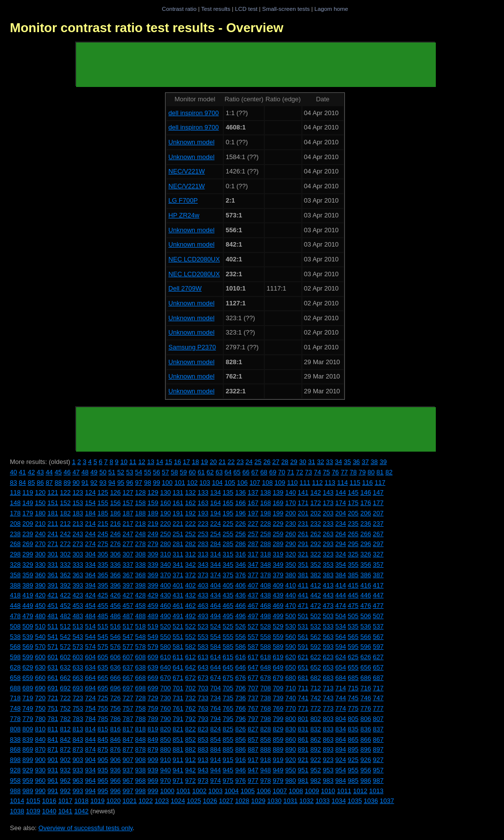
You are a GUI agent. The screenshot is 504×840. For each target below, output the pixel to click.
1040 (49, 811)
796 (241, 719)
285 (228, 544)
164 (215, 503)
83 (13, 483)
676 (241, 678)
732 (191, 698)
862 (316, 739)
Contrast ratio (179, 9)
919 (278, 760)
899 (28, 760)
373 (203, 575)
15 (168, 462)
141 (303, 492)
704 (215, 688)
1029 (258, 801)
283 (203, 544)
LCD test (246, 9)
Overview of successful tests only (86, 828)
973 (203, 780)
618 (266, 657)
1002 (199, 791)
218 (140, 524)
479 (28, 616)
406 (241, 585)
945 (228, 770)
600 (41, 657)
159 (153, 503)
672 (191, 678)
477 (378, 606)
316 (241, 554)
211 (53, 524)
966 (116, 780)
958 (15, 780)
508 (15, 626)
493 (203, 616)
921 (303, 760)
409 (278, 585)
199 (278, 513)
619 (278, 657)
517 (128, 626)
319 (278, 554)
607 (128, 657)
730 (166, 698)
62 (210, 472)
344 (215, 565)
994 (90, 791)
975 (228, 780)
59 (183, 472)
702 (191, 688)
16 (177, 462)
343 (203, 565)
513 (78, 626)
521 (178, 626)
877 (128, 749)
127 (128, 492)
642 (191, 667)
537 (378, 626)
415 (353, 585)
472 (316, 606)
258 (266, 534)
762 (191, 708)
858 (266, 739)
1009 (312, 791)
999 (153, 791)
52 (121, 472)
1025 (194, 801)
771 (303, 708)
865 (353, 739)
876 (116, 749)
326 (366, 554)
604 (90, 657)
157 (128, 503)
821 (178, 729)
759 (153, 708)
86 (40, 483)
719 (28, 698)
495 (228, 616)
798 (266, 719)
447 (378, 595)
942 (191, 770)
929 (28, 770)
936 (116, 770)
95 (121, 483)
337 (128, 565)
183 (78, 513)
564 (341, 637)
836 (366, 729)
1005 (248, 791)
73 (308, 472)
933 (78, 770)
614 (215, 657)
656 (366, 667)
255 (228, 534)
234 (341, 524)
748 (15, 708)
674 (215, 678)
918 (266, 760)
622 (316, 657)
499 (278, 616)
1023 (162, 801)
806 (366, 719)
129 (153, 492)
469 (278, 606)
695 (103, 688)
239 (28, 534)
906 (116, 760)
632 (65, 667)
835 (353, 729)
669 (153, 678)
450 (41, 606)
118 (15, 492)
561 (303, 637)
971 (178, 780)
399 (153, 585)
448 (15, 606)
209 (28, 524)
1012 (360, 791)
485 (103, 616)
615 (228, 657)
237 (378, 524)
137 (253, 492)
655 (353, 667)
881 (178, 749)
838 (15, 739)
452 (65, 606)
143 (328, 492)
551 (178, 637)
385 (353, 575)
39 (383, 462)
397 (128, 585)
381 (303, 575)
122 (65, 492)
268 (15, 544)
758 (140, 708)
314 (215, 554)
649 (278, 667)
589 (278, 647)
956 (366, 770)
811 (53, 729)
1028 (242, 801)
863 (328, 739)
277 (128, 544)
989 (28, 791)
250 (166, 534)
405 (228, 585)
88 (58, 483)
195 (228, 513)
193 (203, 513)
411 (303, 585)
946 (241, 770)
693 (78, 688)
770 (291, 708)
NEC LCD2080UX (194, 259)
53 (129, 472)
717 (378, 688)
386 (366, 575)
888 (266, 749)
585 (228, 647)
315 (228, 554)
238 (15, 534)
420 (41, 595)
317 (253, 554)
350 (291, 565)
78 (353, 472)
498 (266, 616)
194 (215, 513)
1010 (328, 791)
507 (378, 616)
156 (116, 503)
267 (378, 534)
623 (328, 657)
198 (266, 513)
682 (316, 678)
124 (90, 492)
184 (90, 513)
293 (328, 544)
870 (41, 749)
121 (53, 492)
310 (166, 554)
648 (266, 667)
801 (303, 719)
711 (303, 688)
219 (153, 524)
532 (316, 626)
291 (303, 544)
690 (41, 688)
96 (129, 483)
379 (278, 575)
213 (78, 524)
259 (278, 534)
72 (299, 472)
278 (140, 544)
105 (230, 483)
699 (153, 688)
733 (203, 698)
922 (316, 760)
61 (201, 472)
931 (53, 770)
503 (328, 616)
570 (41, 647)
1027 (226, 801)
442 (316, 595)
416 (366, 585)
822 (191, 729)
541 (53, 637)
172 (316, 503)
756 (116, 708)
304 (90, 554)
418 (15, 595)
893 (328, 749)
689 (28, 688)
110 (293, 483)
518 (140, 626)
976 (241, 780)
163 (203, 503)
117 (380, 483)
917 (253, 760)
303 (78, 554)
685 (353, 678)
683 (328, 678)
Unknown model (191, 142)
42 (31, 472)
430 (166, 595)
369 (153, 575)
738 (266, 698)
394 (90, 585)
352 (316, 565)
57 (166, 472)
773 (328, 708)
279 (153, 544)
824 (215, 729)
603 (78, 657)
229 (278, 524)
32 (321, 462)
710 (291, 688)
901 (53, 760)
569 (28, 647)
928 (15, 770)
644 (215, 667)
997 (128, 791)
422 (65, 595)
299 (28, 554)
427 (128, 595)
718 (15, 698)
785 (103, 719)
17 (186, 462)
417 (378, 585)
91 (85, 483)
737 (253, 698)
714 (341, 688)
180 (41, 513)
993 (78, 791)
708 (266, 688)
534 (341, 626)
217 (128, 524)
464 (215, 606)
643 (203, 667)
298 (15, 554)
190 (166, 513)
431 (178, 595)
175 (353, 503)
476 (366, 606)
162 (191, 503)
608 (140, 657)
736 (241, 698)
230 (291, 524)
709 (278, 688)
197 (253, 513)
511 (53, 626)
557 (253, 637)
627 (378, 657)
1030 (274, 801)
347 (253, 565)
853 (203, 739)
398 (140, 585)
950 (291, 770)
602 (65, 657)
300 (41, 554)
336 (116, 565)
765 (228, 708)
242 (65, 534)
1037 (387, 801)
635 (103, 667)
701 (178, 688)
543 (78, 637)
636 (116, 667)
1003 (216, 791)
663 (78, 678)
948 (266, 770)
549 (153, 637)
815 (103, 729)
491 (178, 616)
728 (140, 698)
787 (128, 719)
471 (303, 606)
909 (153, 760)
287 (253, 544)
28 (285, 462)
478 (15, 616)
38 (374, 462)
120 (41, 492)
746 (366, 698)
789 (153, 719)
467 (253, 606)
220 (166, 524)
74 (317, 472)
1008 (296, 791)
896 (366, 749)
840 (41, 739)
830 (291, 729)
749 (28, 708)
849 (153, 739)
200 (291, 513)
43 (40, 472)
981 (303, 780)
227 (253, 524)
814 (90, 729)
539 (28, 637)
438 (266, 595)
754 (90, 708)
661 (53, 678)
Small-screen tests (286, 9)
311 (178, 554)
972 (191, 780)
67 (255, 472)
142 (316, 492)
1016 (49, 801)
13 (151, 462)
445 (353, 595)
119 (28, 492)
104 (217, 483)
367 (128, 575)
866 (366, 739)
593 (328, 647)
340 (166, 565)
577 (128, 647)
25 (258, 462)
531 (303, 626)
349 (278, 565)
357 (378, 565)
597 (378, 647)
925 (353, 760)
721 (53, 698)
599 (28, 657)
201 (303, 513)
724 (90, 698)
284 (215, 544)
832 (316, 729)
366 (116, 575)
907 (128, 760)
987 (378, 780)
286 (241, 544)
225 (228, 524)
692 (65, 688)
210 (41, 524)
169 (278, 503)
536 (366, 626)
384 (341, 575)
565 (353, 637)
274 (90, 544)
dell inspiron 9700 (194, 113)
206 (366, 513)
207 (378, 513)
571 (53, 647)
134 (215, 492)
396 (116, 585)
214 (90, 524)
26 (267, 462)
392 (65, 585)
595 (353, 647)
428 (140, 595)
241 (53, 534)
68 (264, 472)
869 (28, 749)
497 (253, 616)
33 (330, 462)
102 (192, 483)
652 (316, 667)
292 (316, 544)
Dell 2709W (185, 288)
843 (78, 739)
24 (249, 462)
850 (166, 739)
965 (103, 780)
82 (389, 472)
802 (316, 719)
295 (353, 544)
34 (338, 462)
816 (116, 729)
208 (15, 524)
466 (241, 606)
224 (215, 524)
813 (78, 729)
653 (328, 667)
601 (53, 657)
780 (41, 719)
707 (253, 688)
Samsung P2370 (192, 347)
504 (341, 616)
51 (112, 472)
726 (116, 698)
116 (368, 483)
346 (241, 565)
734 (215, 698)
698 (140, 688)
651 (303, 667)
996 (116, 791)
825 (228, 729)
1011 (344, 791)
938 (140, 770)
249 (153, 534)
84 (22, 483)
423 (78, 595)
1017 (65, 801)
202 (316, 513)
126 (116, 492)
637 (128, 667)
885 (228, 749)
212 (65, 524)
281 (178, 544)
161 (178, 503)
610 (166, 657)
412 (316, 585)
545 (103, 637)
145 (353, 492)
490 (166, 616)
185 (103, 513)
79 (362, 472)
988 (15, 791)
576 (116, 647)
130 (166, 492)
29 (294, 462)
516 (116, 626)
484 (90, 616)
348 (266, 565)
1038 (17, 811)
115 (355, 483)
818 (140, 729)
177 (378, 503)
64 (228, 472)
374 (215, 575)
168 (266, 503)
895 (353, 749)
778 (15, 719)
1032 (307, 801)
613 (203, 657)
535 (353, 626)
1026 (210, 801)
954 (341, 770)
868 (15, 749)
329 (28, 565)
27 (276, 462)
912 (191, 760)
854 (215, 739)
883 (203, 749)
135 (228, 492)
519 (153, 626)
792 (191, 719)
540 (41, 637)
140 (291, 492)
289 (278, 544)
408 (266, 585)
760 (166, 708)
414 (341, 585)
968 (140, 780)
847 (128, 739)
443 (328, 595)
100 (168, 483)
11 (133, 462)
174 (341, 503)
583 (203, 647)
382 (316, 575)
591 (303, 647)
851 (178, 739)
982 (316, 780)
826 (241, 729)
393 (78, 585)
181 (53, 513)
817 (128, 729)
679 (278, 678)
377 (253, 575)
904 (90, 760)
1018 (81, 801)
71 (291, 472)
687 (378, 678)
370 (166, 575)
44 (49, 472)
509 (28, 626)
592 (316, 647)
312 (191, 554)
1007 (280, 791)
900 (41, 760)
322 (316, 554)
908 (140, 760)
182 (65, 513)
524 (215, 626)
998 (140, 791)
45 (58, 472)
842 (65, 739)
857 (253, 739)
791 (178, 719)
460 (166, 606)
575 (103, 647)
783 (78, 719)
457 (128, 606)
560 (291, 637)
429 (153, 595)
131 (178, 492)
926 (366, 760)
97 (138, 483)
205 (353, 513)
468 (266, 606)
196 (241, 513)
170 (291, 503)
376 (241, 575)
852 (191, 739)
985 (353, 780)
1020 (113, 801)
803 (328, 719)
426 (116, 595)
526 (241, 626)
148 (15, 503)
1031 (290, 801)
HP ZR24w (184, 215)
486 (116, 616)
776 (366, 708)
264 (341, 534)
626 (366, 657)
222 (191, 524)
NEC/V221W (187, 171)
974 (215, 780)
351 (303, 565)
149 (28, 503)
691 (53, 688)
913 (203, 760)
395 (103, 585)
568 (15, 647)
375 (228, 575)
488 (140, 616)
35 (347, 462)
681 (303, 678)
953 (328, 770)
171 (303, 503)
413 (328, 585)
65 (237, 472)
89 (67, 483)
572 (65, 647)
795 (228, 719)
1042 (81, 811)
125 (103, 492)
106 (243, 483)
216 (116, 524)
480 (41, 616)
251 (178, 534)
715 (353, 688)
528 (266, 626)
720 (41, 698)
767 (253, 708)
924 (341, 760)
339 (153, 565)
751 (53, 708)
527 (253, 626)
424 (90, 595)
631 (53, 667)
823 (203, 729)
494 (215, 616)
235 (353, 524)
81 (380, 472)
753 (78, 708)
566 (366, 637)
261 (303, 534)
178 (15, 513)
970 (166, 780)
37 (365, 462)
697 (128, 688)
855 (228, 739)
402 (191, 585)
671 (178, 678)
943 (203, 770)
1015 (33, 801)
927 (378, 760)
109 (280, 483)
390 (41, 585)
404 (215, 585)
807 (378, 719)
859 (278, 739)
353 (328, 565)
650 (291, 667)
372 (191, 575)
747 (378, 698)
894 (341, 749)
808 (15, 729)
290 (291, 544)
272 (65, 544)
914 (215, 760)
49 (94, 472)
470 (291, 606)
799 (278, 719)
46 (67, 472)
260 (291, 534)
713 (328, 688)
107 (255, 483)
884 (215, 749)
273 (78, 544)
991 (53, 791)
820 (166, 729)
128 (140, 492)
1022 (146, 801)
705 (228, 688)
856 (241, 739)
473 (328, 606)
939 (153, 770)
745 (353, 698)
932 (65, 770)
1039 (33, 811)
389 (28, 585)
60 (192, 472)
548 (140, 637)
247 (128, 534)
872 (65, 749)
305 (103, 554)
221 (178, 524)
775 (353, 708)
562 (316, 637)
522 (191, 626)
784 (90, 719)
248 (140, 534)
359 (28, 575)
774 (341, 708)
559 (278, 637)
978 (266, 780)
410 (291, 585)
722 (65, 698)
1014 (17, 801)
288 (266, 544)
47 (76, 472)
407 (253, 585)
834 (341, 729)
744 (341, 698)
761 (178, 708)
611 (178, 657)
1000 (167, 791)
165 (228, 503)
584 (215, 647)
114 (342, 483)
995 (103, 791)
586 (241, 647)
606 (116, 657)
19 (204, 462)
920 (291, 760)
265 (353, 534)
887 (253, 749)
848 (140, 739)
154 (90, 503)
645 (228, 667)
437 (253, 595)
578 (140, 647)
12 (142, 462)
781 (53, 719)
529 (278, 626)
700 (166, 688)
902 (65, 760)
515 (103, 626)
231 (303, 524)
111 (305, 483)
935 (103, 770)
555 (228, 637)
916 (241, 760)
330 (41, 565)
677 (253, 678)
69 (273, 472)
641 (178, 667)
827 (253, 729)
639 (153, 667)
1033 (322, 801)
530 (291, 626)
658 (15, 678)
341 (178, 565)
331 (53, 565)
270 (41, 544)
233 (328, 524)
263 (328, 534)
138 (266, 492)
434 (215, 595)
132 (191, 492)
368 (140, 575)
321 (303, 554)
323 (328, 554)
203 (328, 513)
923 (328, 760)
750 (41, 708)
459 (153, 606)
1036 (371, 801)
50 (103, 472)
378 (266, 575)
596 (366, 647)
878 (140, 749)
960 (41, 780)
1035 (355, 801)
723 (78, 698)
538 (15, 637)
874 (90, 749)
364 (90, 575)
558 (266, 637)
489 (153, 616)
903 (78, 760)
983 (328, 780)
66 (246, 472)
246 (116, 534)
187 (128, 513)
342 (191, 565)
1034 (339, 801)
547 (128, 637)
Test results (216, 9)
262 (316, 534)
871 (53, 749)
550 (166, 637)
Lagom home (331, 9)
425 (103, 595)
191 (178, 513)
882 (191, 749)
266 (366, 534)
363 (78, 575)
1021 (130, 801)
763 (203, 708)
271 (53, 544)
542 (65, 637)
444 (341, 595)
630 (41, 667)
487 (128, 616)
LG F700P (183, 200)
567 (378, 637)
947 (253, 770)
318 (266, 554)
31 (311, 462)
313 (203, 554)
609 (153, 657)
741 (303, 698)
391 (53, 585)
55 (147, 472)
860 (291, 739)
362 (65, 575)
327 (378, 554)
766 (241, 708)
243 (78, 534)
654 (341, 667)
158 (140, 503)
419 (28, 595)
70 (282, 472)
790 (166, 719)
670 (166, 678)
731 (178, 698)
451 (53, 606)
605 (103, 657)
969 (153, 780)
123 (78, 492)
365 (103, 575)
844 (90, 739)
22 (231, 462)
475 (353, 606)
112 (318, 483)
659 (28, 678)
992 (65, 791)
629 (28, 667)
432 (191, 595)
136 (241, 492)
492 (191, 616)
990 (41, 791)
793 (203, 719)
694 (90, 688)
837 (378, 729)
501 (303, 616)
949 (278, 770)
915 (228, 760)
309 (153, 554)
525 (228, 626)
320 (291, 554)
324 (341, 554)
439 (278, 595)
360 (41, 575)
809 (28, 729)
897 (378, 749)
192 (191, 513)
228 (266, 524)
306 (116, 554)
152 (65, 503)
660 (41, 678)
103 (205, 483)
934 (90, 770)
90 (76, 483)
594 (341, 647)
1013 (376, 791)
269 (28, 544)
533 (328, 626)
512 (65, 626)
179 (28, 513)
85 (31, 483)
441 (303, 595)
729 (153, 698)
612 (191, 657)
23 (240, 462)
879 (153, 749)
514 (90, 626)
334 (90, 565)
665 (103, 678)
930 (41, 770)
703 (203, 688)
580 (166, 647)
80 (371, 472)
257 (253, 534)
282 (191, 544)
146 (366, 492)
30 (302, 462)
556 (241, 637)
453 (78, 606)
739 (278, 698)
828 (266, 729)
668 (140, 678)
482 (65, 616)
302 (65, 554)
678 (266, 678)
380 (291, 575)
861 (303, 739)
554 (215, 637)
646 (241, 667)
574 (90, 647)
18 (195, 462)
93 (103, 483)
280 (166, 544)
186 (116, 513)
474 (341, 606)
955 (353, 770)
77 (344, 472)
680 (291, 678)
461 (178, 606)
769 (278, 708)
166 (241, 503)
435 (228, 595)
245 (103, 534)
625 (353, 657)
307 (128, 554)
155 (103, 503)
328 (15, 565)
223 (203, 524)
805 (353, 719)
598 (15, 657)
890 (291, 749)
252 (191, 534)
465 (228, 606)
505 (353, 616)
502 (316, 616)
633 (78, 667)
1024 (178, 801)
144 (341, 492)
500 (291, 616)
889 (278, 749)
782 (65, 719)
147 (378, 492)
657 (378, 667)
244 (90, 534)
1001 (183, 791)
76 (335, 472)
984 (341, 780)
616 (241, 657)
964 (90, 780)
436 (241, 595)
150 (41, 503)
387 (378, 575)
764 (215, 708)
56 (157, 472)
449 (28, 606)
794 (215, 719)
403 (203, 585)
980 (291, 780)
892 (316, 749)
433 (203, 595)
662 (65, 678)
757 (128, 708)
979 (278, 780)
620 (291, 657)
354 (341, 565)
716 (366, 688)
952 (316, 770)
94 (112, 483)
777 (378, 708)
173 (328, 503)
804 (341, 719)
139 (278, 492)
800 (291, 719)
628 (15, 667)
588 (266, 647)
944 (215, 770)
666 (116, 678)
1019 (98, 801)
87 (49, 483)
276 (116, 544)
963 (78, 780)
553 (203, 637)
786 (116, 719)
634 (90, 667)
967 (128, 780)
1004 (231, 791)
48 (85, 472)
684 (341, 678)
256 (241, 534)
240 (41, 534)
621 (303, 657)
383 (328, 575)
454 (90, 606)
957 (378, 770)
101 (180, 483)
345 (228, 565)
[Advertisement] (256, 65)
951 (303, 770)
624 (341, 657)
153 (78, 503)
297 (378, 544)
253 (203, 534)
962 (65, 780)
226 (241, 524)
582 (191, 647)
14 (160, 462)
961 (53, 780)
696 (116, 688)
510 (41, 626)
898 (15, 760)
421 (53, 595)
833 (328, 729)
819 (153, 729)
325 (353, 554)
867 (378, 739)
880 (166, 749)
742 (316, 698)
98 (147, 483)
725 (103, 698)
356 (366, 565)
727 (128, 698)
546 (116, 637)
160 (166, 503)
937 (128, 770)
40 (13, 472)
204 (341, 513)
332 (65, 565)
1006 (264, 791)
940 (166, 770)
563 (328, 637)
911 (178, 760)
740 (291, 698)
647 (253, 667)
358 (15, 575)
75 (326, 472)
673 (203, 678)
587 (253, 647)
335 (103, 565)
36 (356, 462)
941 (178, 770)
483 (78, 616)
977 (253, 780)
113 (330, 483)
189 (153, 513)
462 (191, 606)
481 (53, 616)
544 (90, 637)
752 (65, 708)
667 (128, 678)
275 (103, 544)
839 (28, 739)
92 (94, 483)
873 (78, 749)
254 (215, 534)
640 (166, 667)
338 (140, 565)
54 (138, 472)
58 (174, 472)
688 (15, 688)
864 (341, 739)
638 (140, 667)
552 (191, 637)
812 (65, 729)
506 (366, 616)
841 (53, 739)
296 (366, 544)
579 (153, 647)
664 (90, 678)
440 (291, 595)
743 (328, 698)
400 (166, 585)
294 (341, 544)
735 (228, 698)
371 (178, 575)
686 (366, 678)
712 (316, 688)
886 (241, 749)
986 (366, 780)
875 (103, 749)
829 (278, 729)
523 (203, 626)
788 (140, 719)
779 (28, 719)
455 (103, 606)
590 (291, 647)
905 (103, 760)
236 (366, 524)
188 (140, 513)
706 (241, 688)
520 (166, 626)
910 (166, 760)
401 (178, 585)
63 (219, 472)
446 (366, 595)
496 (241, 616)
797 (253, 719)
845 (103, 739)
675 (228, 678)
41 (22, 472)
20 (213, 462)
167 (253, 503)
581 (178, 647)
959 (28, 780)
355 (353, 565)
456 (116, 606)
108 (267, 483)
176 (366, 503)
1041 (65, 811)
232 (316, 524)
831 (303, 729)
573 (78, 647)
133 (203, 492)
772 (316, 708)
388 (15, 585)
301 (53, 554)
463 (203, 606)
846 (116, 739)
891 (303, 749)
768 (266, 708)
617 (253, 657)
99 (157, 483)
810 (41, 729)
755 (103, 708)
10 (124, 462)
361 (53, 575)
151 (53, 503)
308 (140, 554)
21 (222, 462)
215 (103, 524)
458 (140, 606)
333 (78, 565)
